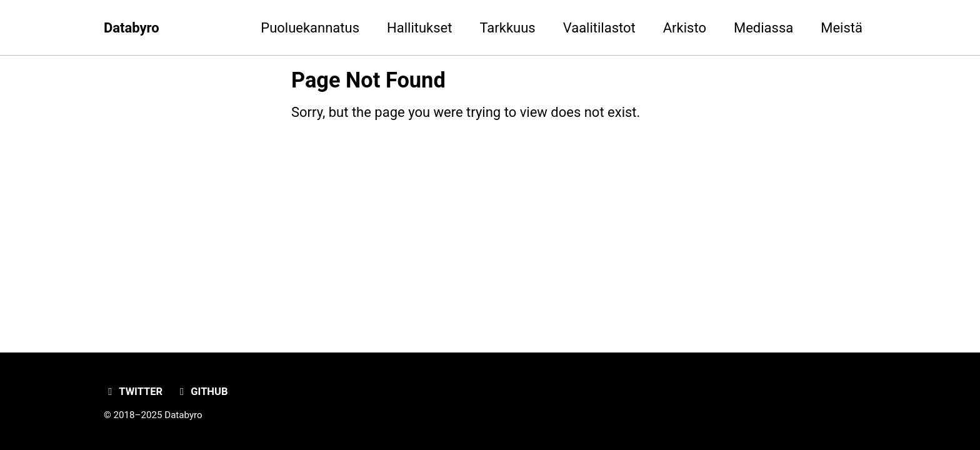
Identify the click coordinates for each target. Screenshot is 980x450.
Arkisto (685, 28)
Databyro (132, 28)
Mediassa (763, 28)
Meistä (842, 28)
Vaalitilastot (599, 28)
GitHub (202, 392)
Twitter (133, 392)
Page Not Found (368, 80)
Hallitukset (419, 28)
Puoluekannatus (310, 28)
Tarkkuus (507, 28)
